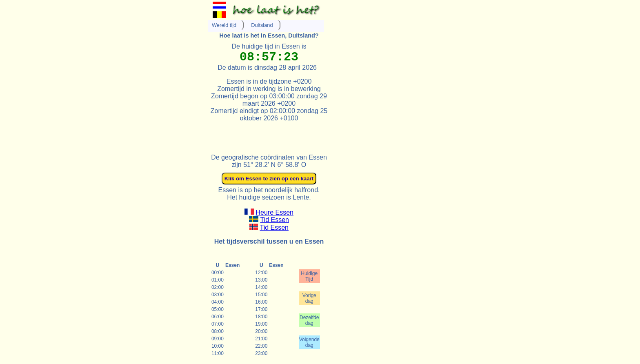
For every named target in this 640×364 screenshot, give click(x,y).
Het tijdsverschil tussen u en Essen (269, 241)
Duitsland (262, 25)
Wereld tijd (224, 25)
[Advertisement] (303, 134)
